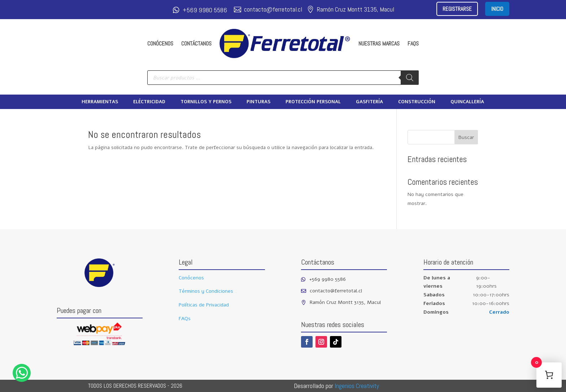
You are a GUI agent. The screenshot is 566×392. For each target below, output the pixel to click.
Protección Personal (313, 102)
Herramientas (100, 102)
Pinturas (258, 102)
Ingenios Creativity (357, 386)
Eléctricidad (149, 102)
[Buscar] (410, 78)
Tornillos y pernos (206, 102)
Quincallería (467, 102)
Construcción (417, 102)
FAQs (413, 43)
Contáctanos (196, 43)
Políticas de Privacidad (204, 305)
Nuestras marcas (379, 43)
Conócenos (160, 43)
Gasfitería (369, 102)
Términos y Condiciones (206, 291)
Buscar (466, 137)
